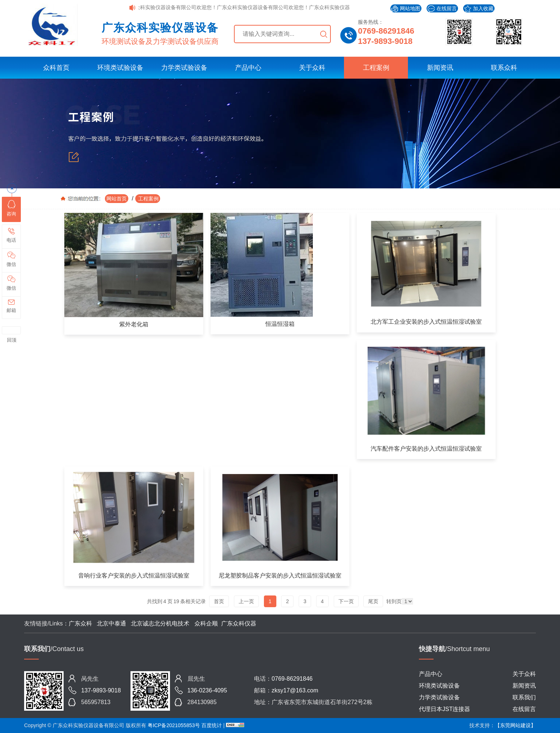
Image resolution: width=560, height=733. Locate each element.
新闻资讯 (440, 68)
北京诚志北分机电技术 (160, 623)
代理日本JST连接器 (444, 709)
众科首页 (56, 68)
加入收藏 (479, 9)
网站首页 (117, 199)
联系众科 (504, 68)
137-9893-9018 (385, 41)
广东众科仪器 (239, 623)
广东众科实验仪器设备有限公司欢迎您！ (174, 7)
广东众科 (80, 623)
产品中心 (248, 68)
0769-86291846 (386, 31)
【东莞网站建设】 (515, 725)
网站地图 (406, 9)
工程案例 (376, 68)
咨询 (11, 208)
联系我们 (524, 697)
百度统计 (212, 725)
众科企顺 (206, 623)
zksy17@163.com (295, 690)
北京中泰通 (112, 623)
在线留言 (442, 9)
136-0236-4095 (207, 690)
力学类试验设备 (184, 68)
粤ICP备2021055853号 (174, 725)
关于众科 (312, 68)
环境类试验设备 (120, 68)
